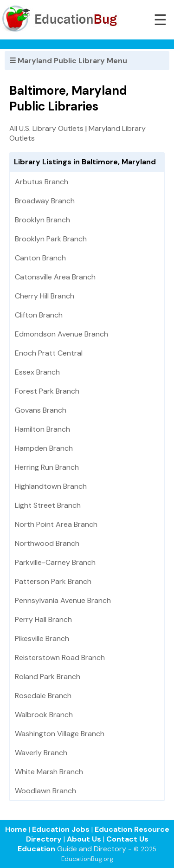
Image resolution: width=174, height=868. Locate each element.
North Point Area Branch (56, 524)
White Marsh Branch (49, 772)
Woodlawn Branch (45, 791)
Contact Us (127, 839)
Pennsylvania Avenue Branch (63, 600)
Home (16, 829)
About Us (84, 839)
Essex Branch (37, 372)
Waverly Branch (41, 753)
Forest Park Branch (47, 391)
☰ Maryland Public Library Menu (68, 61)
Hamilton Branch (42, 429)
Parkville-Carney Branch (55, 562)
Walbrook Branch (44, 715)
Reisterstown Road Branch (60, 657)
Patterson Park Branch (53, 581)
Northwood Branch (47, 543)
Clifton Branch (39, 315)
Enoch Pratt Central (49, 353)
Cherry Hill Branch (45, 296)
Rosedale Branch (43, 696)
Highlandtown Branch (51, 486)
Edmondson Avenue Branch (61, 334)
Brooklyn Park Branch (51, 239)
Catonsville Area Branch (55, 277)
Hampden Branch (44, 448)
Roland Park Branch (48, 677)
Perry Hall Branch (43, 619)
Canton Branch (40, 258)
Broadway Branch (45, 201)
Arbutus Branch (42, 182)
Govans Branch (41, 410)
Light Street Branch (48, 505)
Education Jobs (61, 829)
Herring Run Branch (47, 467)
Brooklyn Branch (42, 220)
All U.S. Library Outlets (46, 128)
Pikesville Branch (42, 638)
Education (36, 849)
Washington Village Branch (60, 734)
